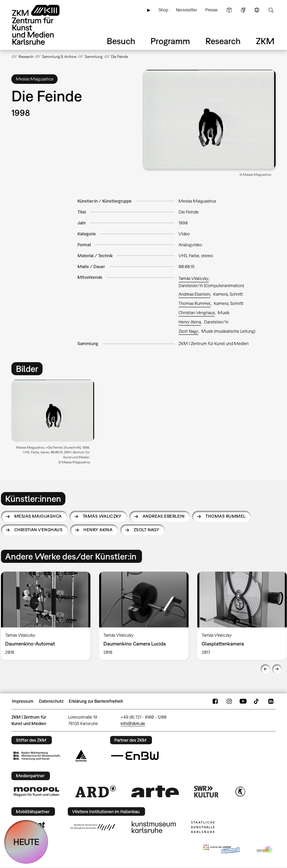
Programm (170, 41)
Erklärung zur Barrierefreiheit (96, 701)
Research (223, 41)
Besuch (121, 41)
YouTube (243, 701)
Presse (211, 10)
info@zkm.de (133, 723)
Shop (163, 10)
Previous (265, 669)
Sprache (257, 10)
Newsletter (187, 10)
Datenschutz (51, 701)
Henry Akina (190, 322)
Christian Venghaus (197, 313)
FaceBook (215, 701)
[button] (210, 119)
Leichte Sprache (229, 10)
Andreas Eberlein (194, 294)
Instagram (229, 701)
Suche (271, 10)
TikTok (257, 701)
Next (277, 669)
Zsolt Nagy (188, 331)
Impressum (23, 701)
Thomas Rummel (195, 303)
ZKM (265, 41)
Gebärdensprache (243, 10)
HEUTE (26, 842)
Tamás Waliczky (194, 278)
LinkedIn (271, 701)
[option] (55, 424)
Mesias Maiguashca (38, 516)
